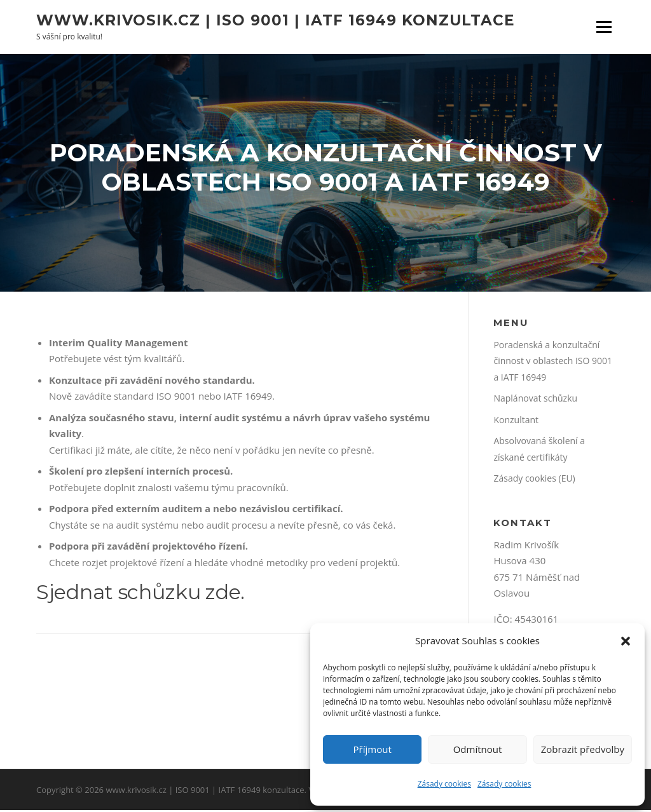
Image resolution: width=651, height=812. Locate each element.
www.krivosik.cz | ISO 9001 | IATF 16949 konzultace (276, 20)
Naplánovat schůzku (535, 401)
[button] (626, 641)
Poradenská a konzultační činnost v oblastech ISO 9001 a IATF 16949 (553, 363)
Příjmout (373, 749)
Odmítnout (478, 749)
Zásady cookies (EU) (534, 481)
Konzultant (516, 422)
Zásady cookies (444, 784)
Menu (604, 27)
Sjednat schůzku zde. (140, 594)
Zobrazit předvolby (583, 749)
